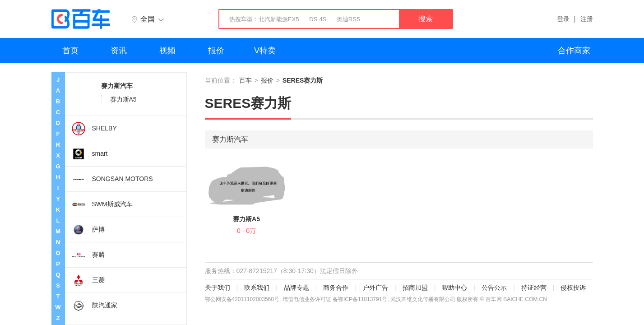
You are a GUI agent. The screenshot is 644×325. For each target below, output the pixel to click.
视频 (167, 51)
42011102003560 (253, 299)
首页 (70, 51)
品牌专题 (297, 288)
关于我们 (218, 288)
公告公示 (494, 288)
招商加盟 (415, 288)
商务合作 (336, 288)
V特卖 (265, 51)
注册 (587, 19)
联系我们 (257, 288)
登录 (563, 19)
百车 (246, 80)
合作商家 (574, 51)
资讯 (119, 51)
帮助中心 (454, 288)
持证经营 (534, 288)
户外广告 (375, 288)
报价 (216, 51)
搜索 (426, 19)
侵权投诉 (573, 288)
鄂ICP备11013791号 (363, 299)
